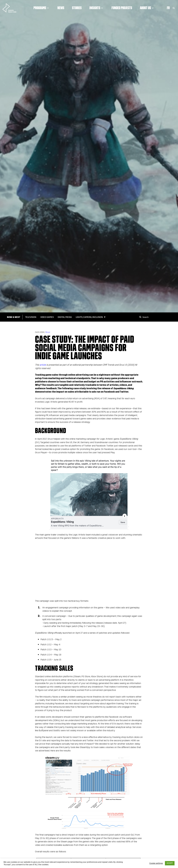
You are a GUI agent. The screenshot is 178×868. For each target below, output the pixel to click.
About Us (147, 8)
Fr (168, 8)
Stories (77, 8)
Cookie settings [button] (156, 863)
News (61, 8)
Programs (42, 8)
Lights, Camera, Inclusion (89, 317)
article (43, 365)
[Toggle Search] (174, 8)
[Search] (141, 317)
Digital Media (65, 317)
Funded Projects (122, 8)
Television (31, 317)
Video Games (47, 317)
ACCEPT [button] (170, 863)
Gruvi (48, 332)
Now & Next (14, 317)
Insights (97, 8)
